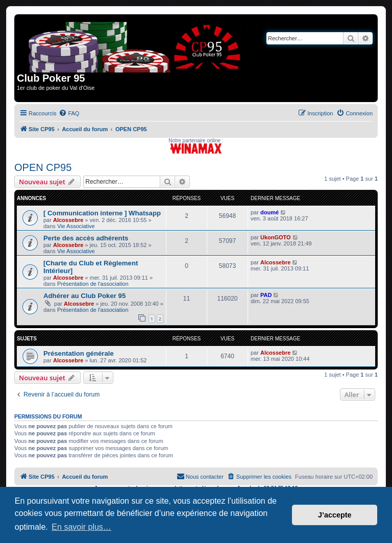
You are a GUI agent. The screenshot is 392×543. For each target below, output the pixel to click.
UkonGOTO (276, 237)
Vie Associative (76, 226)
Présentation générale (79, 353)
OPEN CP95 (43, 167)
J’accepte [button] (335, 515)
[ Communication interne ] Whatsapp (102, 213)
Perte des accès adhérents (86, 238)
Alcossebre (68, 220)
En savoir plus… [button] (81, 527)
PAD (266, 295)
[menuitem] (69, 113)
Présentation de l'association (93, 284)
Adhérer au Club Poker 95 (84, 296)
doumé (269, 212)
